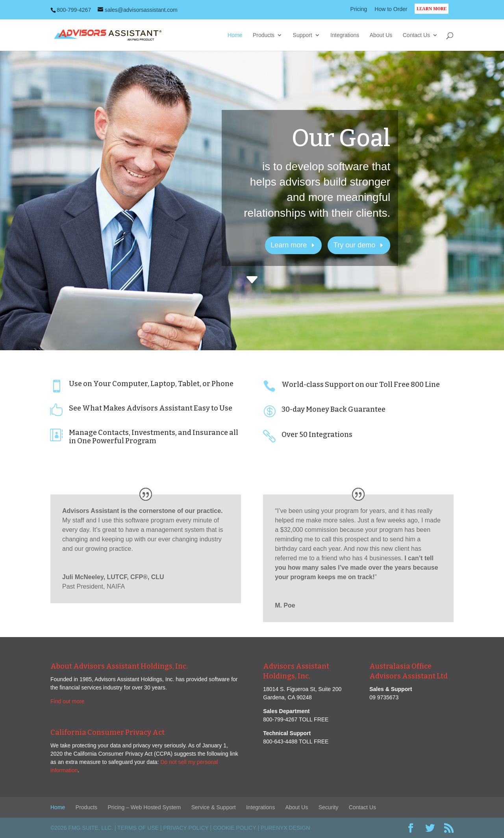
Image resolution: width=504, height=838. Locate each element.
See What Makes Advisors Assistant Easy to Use (151, 408)
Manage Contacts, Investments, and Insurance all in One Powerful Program (154, 437)
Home (235, 35)
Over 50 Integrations (317, 435)
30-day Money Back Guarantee (334, 409)
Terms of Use (138, 828)
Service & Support (214, 807)
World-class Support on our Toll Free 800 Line (361, 385)
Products (264, 35)
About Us (381, 35)
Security (329, 807)
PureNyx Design (285, 828)
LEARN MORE (434, 13)
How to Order (391, 9)
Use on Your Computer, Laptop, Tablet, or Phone (151, 384)
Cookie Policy (234, 828)
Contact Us (416, 35)
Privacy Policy (186, 828)
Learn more (289, 245)
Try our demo (354, 245)
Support (303, 35)
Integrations (345, 35)
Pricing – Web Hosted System (145, 807)
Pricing (359, 9)
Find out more (67, 701)
